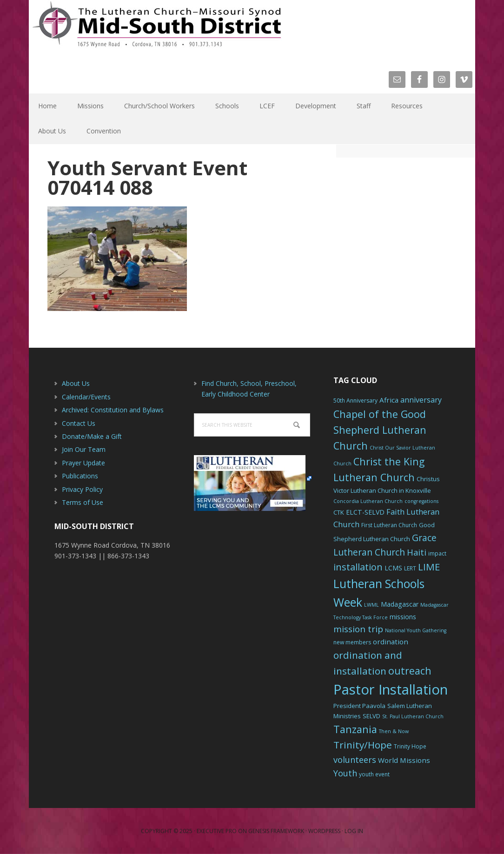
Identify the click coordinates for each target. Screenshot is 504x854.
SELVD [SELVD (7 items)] (371, 716)
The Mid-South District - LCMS (157, 29)
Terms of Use (83, 502)
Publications (80, 476)
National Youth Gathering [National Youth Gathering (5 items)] (416, 630)
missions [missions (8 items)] (403, 617)
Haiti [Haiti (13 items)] (417, 552)
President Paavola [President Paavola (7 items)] (359, 706)
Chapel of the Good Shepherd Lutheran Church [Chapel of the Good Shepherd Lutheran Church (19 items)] (380, 430)
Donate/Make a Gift (92, 436)
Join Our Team (84, 449)
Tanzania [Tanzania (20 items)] (355, 729)
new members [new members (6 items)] (352, 642)
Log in (354, 831)
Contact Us (79, 423)
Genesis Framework (276, 831)
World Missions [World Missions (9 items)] (404, 760)
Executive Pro (217, 831)
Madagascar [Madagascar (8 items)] (400, 604)
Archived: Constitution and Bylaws (113, 410)
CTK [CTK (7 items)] (339, 512)
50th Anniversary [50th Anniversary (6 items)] (355, 401)
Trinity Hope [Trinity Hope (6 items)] (410, 746)
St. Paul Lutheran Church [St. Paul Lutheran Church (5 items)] (413, 716)
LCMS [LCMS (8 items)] (393, 568)
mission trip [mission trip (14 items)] (358, 629)
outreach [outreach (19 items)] (410, 671)
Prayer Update (83, 463)
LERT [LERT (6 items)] (410, 568)
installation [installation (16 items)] (358, 567)
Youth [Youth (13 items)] (345, 773)
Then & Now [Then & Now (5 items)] (394, 731)
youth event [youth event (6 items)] (374, 774)
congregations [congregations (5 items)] (421, 501)
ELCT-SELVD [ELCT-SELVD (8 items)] (365, 512)
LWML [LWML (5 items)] (371, 605)
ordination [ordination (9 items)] (391, 642)
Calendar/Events (86, 397)
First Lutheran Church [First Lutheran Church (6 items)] (389, 525)
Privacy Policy (82, 489)
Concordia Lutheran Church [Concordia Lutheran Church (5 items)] (368, 501)
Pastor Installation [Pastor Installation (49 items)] (391, 689)
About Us (76, 383)
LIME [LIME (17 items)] (429, 567)
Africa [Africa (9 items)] (389, 400)
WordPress (324, 831)
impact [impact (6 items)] (437, 553)
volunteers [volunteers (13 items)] (355, 760)
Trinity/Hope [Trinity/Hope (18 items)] (363, 745)
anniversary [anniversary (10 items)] (421, 400)
